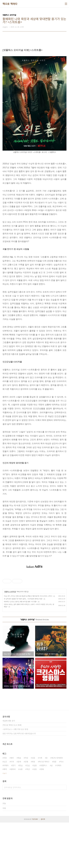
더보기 (5, 819)
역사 (62, 807)
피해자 (6, 811)
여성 (26, 803)
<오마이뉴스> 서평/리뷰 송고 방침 (15, 775)
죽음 (19, 803)
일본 (35, 811)
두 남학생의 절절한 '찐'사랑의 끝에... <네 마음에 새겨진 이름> (23, 644)
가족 (41, 803)
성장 (35, 815)
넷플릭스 (44, 811)
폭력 (5, 815)
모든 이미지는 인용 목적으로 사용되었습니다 (19, 779)
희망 (5, 803)
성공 (33, 803)
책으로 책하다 (10, 4)
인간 (5, 807)
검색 (64, 833)
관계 (19, 807)
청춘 (55, 807)
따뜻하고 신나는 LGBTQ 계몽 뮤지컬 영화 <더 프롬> (21, 647)
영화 (42, 815)
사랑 (21, 815)
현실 (21, 811)
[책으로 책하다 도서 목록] (12, 770)
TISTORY (35, 865)
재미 (12, 803)
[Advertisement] (34, 596)
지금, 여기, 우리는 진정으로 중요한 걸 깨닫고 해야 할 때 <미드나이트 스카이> (28, 641)
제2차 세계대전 (57, 803)
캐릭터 (13, 815)
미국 (12, 807)
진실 (28, 811)
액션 (28, 815)
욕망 (33, 807)
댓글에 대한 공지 (9, 766)
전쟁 (26, 807)
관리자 (43, 865)
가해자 (59, 811)
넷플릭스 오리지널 (10, 637)
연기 (14, 811)
